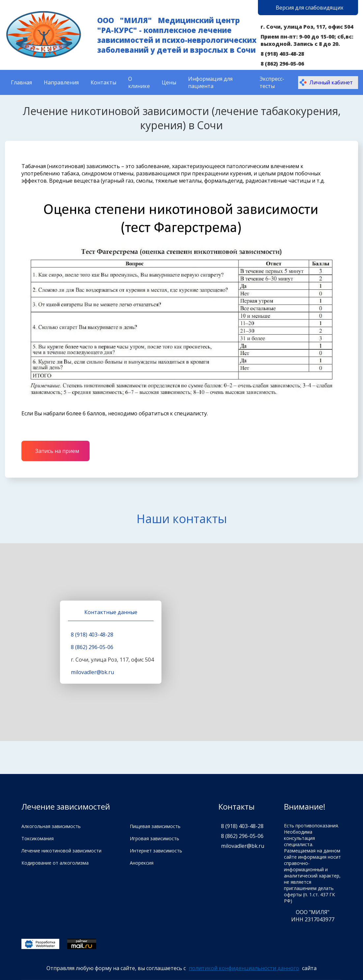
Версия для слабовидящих (309, 8)
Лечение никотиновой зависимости (61, 851)
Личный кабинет (326, 82)
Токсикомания (38, 838)
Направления (61, 82)
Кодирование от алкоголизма (55, 863)
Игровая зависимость (154, 838)
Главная (21, 82)
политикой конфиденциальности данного (244, 968)
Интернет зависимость (156, 851)
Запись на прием (57, 451)
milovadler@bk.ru (92, 672)
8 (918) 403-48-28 (282, 54)
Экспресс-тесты (272, 82)
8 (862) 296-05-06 (282, 64)
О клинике (139, 82)
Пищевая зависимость (155, 826)
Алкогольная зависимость (51, 826)
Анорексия (142, 863)
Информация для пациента (210, 82)
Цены (169, 82)
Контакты (103, 82)
